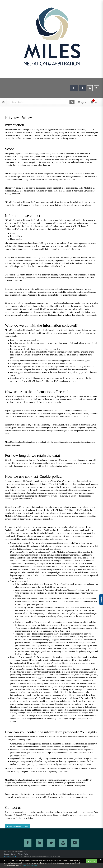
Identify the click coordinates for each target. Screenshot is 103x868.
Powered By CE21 (11, 856)
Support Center (10, 854)
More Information (30, 865)
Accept (91, 861)
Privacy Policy (23, 854)
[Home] (3, 102)
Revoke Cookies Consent (18, 826)
